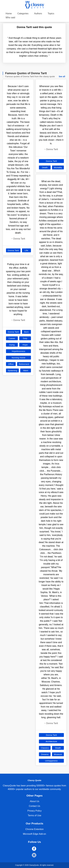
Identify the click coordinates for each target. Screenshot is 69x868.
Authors (38, 14)
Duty (25, 338)
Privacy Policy (34, 811)
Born (26, 332)
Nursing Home (19, 358)
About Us (34, 801)
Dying (12, 345)
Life (26, 250)
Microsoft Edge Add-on (34, 834)
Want (26, 370)
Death (45, 167)
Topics (51, 14)
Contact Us (34, 806)
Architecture (51, 741)
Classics (45, 748)
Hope (25, 345)
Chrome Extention (34, 829)
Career (12, 338)
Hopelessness (19, 351)
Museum (58, 754)
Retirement (24, 364)
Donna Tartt (13, 250)
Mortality (58, 167)
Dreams (45, 754)
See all (62, 76)
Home (9, 14)
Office (11, 364)
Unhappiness (51, 761)
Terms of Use (34, 815)
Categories (23, 14)
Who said (10, 18)
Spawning (12, 370)
